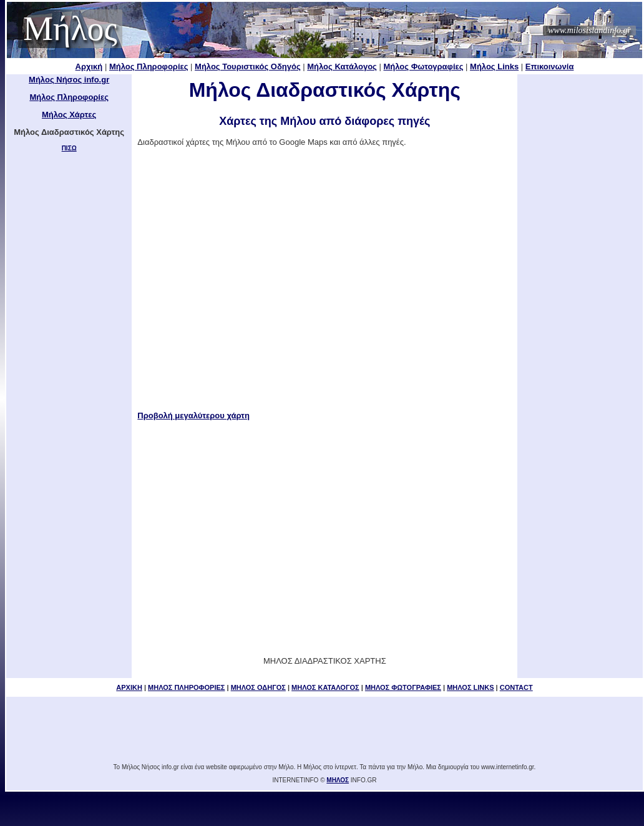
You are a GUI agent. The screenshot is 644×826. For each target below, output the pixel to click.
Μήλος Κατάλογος (342, 66)
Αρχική (89, 66)
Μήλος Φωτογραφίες (424, 66)
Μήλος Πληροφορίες (149, 66)
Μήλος (70, 29)
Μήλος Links (494, 66)
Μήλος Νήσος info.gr (69, 80)
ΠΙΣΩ (69, 148)
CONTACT (516, 687)
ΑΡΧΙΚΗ (129, 687)
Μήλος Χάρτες (69, 115)
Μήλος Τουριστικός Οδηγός (248, 66)
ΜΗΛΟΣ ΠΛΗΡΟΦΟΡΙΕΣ (186, 687)
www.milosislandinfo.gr (589, 30)
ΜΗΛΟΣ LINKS (470, 687)
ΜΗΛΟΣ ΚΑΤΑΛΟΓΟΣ (325, 687)
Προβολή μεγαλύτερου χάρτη (193, 415)
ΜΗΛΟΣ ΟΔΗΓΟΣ (258, 687)
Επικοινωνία (550, 66)
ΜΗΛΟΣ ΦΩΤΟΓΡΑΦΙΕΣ (403, 687)
